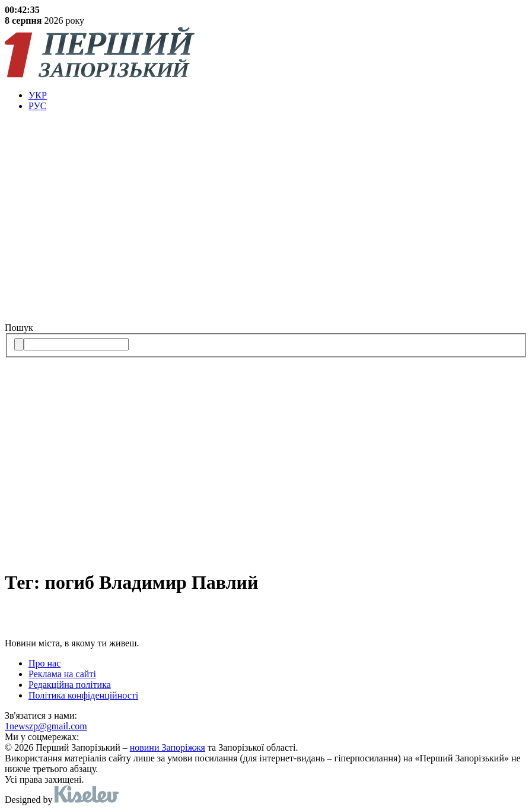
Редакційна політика (70, 685)
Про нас (44, 663)
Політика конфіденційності (83, 695)
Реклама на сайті (62, 674)
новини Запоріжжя (168, 747)
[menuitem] (278, 95)
